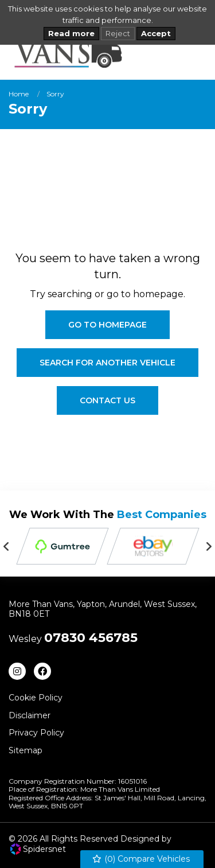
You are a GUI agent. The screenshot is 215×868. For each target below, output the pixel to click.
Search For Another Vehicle (107, 363)
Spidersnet (38, 849)
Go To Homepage (107, 325)
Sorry (55, 94)
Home (19, 94)
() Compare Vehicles (141, 859)
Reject (118, 33)
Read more (71, 33)
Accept (156, 33)
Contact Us (107, 400)
